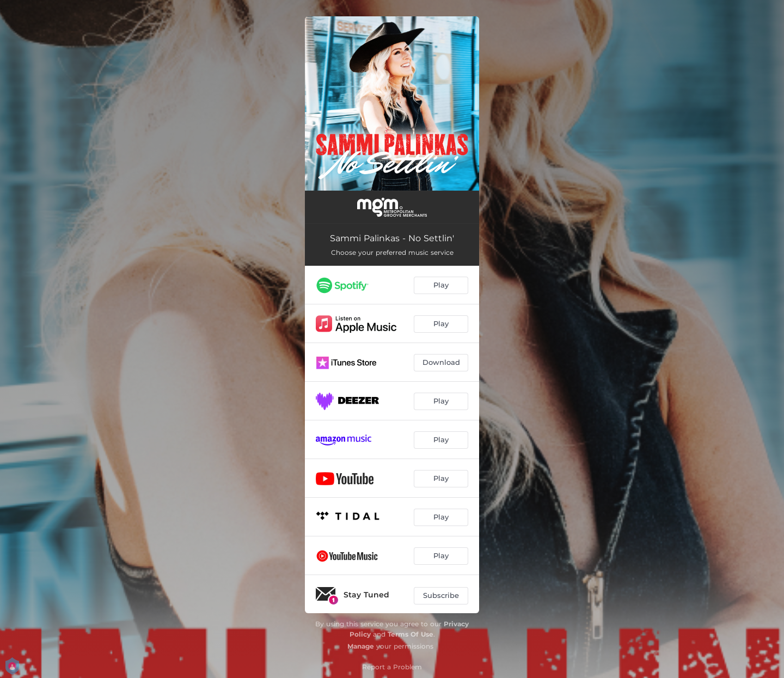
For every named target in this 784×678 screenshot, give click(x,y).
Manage (361, 646)
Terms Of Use (411, 634)
